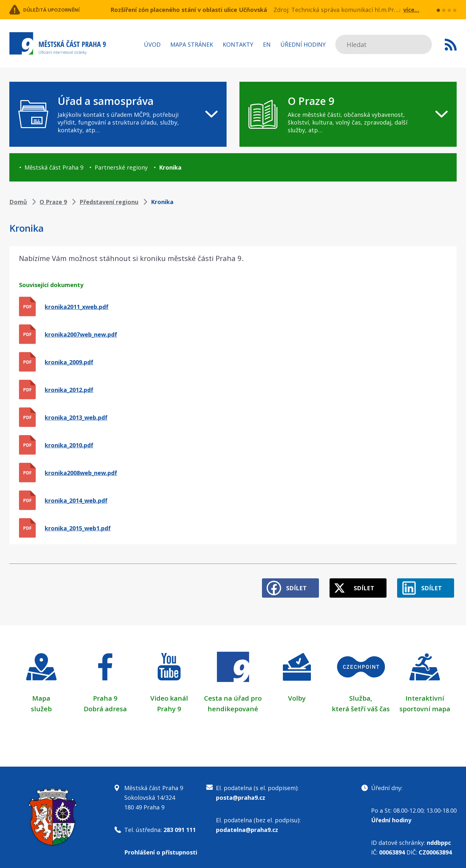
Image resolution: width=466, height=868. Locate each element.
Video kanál (169, 693)
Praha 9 (105, 693)
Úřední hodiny (303, 44)
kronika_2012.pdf (69, 390)
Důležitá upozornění (61, 10)
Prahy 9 (169, 703)
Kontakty (238, 44)
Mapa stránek (192, 44)
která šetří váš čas (361, 703)
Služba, (361, 693)
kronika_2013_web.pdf (76, 417)
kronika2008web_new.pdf (81, 473)
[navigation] (118, 114)
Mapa (41, 693)
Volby (297, 693)
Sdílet (279, 583)
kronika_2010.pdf (69, 445)
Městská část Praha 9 (54, 167)
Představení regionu (109, 202)
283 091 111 (180, 825)
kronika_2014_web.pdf (76, 500)
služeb (41, 703)
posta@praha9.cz (241, 792)
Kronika (170, 167)
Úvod (152, 44)
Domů (18, 202)
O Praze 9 (53, 202)
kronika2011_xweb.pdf (77, 307)
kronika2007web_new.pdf (81, 334)
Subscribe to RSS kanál (451, 44)
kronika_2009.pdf (69, 362)
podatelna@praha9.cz (247, 825)
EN (267, 44)
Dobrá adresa (105, 703)
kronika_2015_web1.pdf (78, 528)
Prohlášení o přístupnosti (161, 847)
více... (411, 10)
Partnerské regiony (121, 167)
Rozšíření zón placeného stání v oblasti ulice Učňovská (189, 10)
